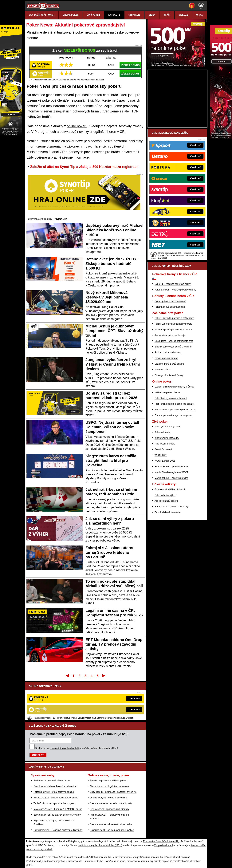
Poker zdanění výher (165, 540)
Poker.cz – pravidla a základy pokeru (109, 741)
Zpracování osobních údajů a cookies (112, 842)
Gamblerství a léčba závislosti (170, 534)
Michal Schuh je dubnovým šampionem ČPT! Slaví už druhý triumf (114, 331)
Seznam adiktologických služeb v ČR (98, 833)
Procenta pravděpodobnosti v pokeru (173, 374)
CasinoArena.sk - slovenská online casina (111, 785)
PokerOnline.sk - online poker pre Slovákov (112, 790)
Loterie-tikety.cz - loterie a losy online (109, 758)
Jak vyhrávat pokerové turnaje (170, 380)
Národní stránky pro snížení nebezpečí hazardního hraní (162, 833)
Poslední (104, 675)
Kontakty (39, 842)
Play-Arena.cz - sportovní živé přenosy (110, 769)
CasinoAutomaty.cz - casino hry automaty (111, 764)
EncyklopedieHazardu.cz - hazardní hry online (113, 752)
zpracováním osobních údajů (64, 709)
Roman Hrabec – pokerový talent (171, 511)
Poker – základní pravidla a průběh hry (174, 363)
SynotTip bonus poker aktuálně (170, 346)
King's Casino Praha (165, 488)
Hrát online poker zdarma (167, 437)
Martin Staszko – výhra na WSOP (172, 517)
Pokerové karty (162, 477)
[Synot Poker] (176, 111)
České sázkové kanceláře (168, 557)
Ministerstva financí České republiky (161, 802)
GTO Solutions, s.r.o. (175, 842)
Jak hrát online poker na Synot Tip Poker (175, 454)
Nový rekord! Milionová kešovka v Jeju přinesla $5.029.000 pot (107, 297)
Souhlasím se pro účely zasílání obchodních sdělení (77, 709)
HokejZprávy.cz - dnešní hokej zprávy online (56, 758)
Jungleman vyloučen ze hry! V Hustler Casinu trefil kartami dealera (113, 364)
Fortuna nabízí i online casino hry (171, 551)
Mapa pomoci (125, 833)
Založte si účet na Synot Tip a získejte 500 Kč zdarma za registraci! (84, 167)
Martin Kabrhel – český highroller (171, 523)
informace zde (92, 821)
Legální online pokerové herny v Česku (174, 431)
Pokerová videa (162, 414)
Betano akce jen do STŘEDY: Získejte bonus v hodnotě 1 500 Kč (112, 264)
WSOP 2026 (161, 500)
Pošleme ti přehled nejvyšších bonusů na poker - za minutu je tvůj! (79, 694)
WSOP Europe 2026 (165, 505)
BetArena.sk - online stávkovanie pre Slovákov (57, 775)
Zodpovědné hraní (163, 806)
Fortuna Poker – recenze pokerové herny (175, 334)
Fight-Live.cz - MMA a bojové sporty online (55, 747)
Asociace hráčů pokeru (166, 546)
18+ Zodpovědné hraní (146, 842)
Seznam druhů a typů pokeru (169, 408)
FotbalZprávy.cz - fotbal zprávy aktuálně (54, 752)
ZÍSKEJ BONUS (130, 65)
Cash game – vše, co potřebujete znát (174, 386)
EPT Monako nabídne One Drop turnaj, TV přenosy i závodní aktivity (114, 644)
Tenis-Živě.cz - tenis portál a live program (54, 764)
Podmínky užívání (80, 842)
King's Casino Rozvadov (167, 483)
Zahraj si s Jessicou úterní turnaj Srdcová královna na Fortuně (109, 552)
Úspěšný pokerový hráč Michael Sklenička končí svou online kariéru (114, 230)
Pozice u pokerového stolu (168, 397)
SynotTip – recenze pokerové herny (173, 329)
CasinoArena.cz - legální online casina (109, 747)
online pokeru (77, 126)
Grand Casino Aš (163, 494)
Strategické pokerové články (169, 420)
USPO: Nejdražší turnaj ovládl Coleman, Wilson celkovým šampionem (112, 427)
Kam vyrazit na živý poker (168, 471)
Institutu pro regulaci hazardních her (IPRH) (100, 806)
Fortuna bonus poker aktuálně (170, 351)
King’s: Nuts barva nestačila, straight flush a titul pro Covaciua (111, 460)
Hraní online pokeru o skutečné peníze (174, 448)
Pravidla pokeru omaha (166, 403)
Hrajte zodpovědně (36, 817)
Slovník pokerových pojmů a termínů (173, 391)
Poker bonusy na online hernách (171, 443)
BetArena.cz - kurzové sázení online (52, 741)
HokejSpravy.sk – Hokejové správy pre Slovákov (58, 790)
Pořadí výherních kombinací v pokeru (173, 368)
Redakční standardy (57, 842)
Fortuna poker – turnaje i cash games (173, 460)
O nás (28, 842)
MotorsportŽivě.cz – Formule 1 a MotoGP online (58, 769)
